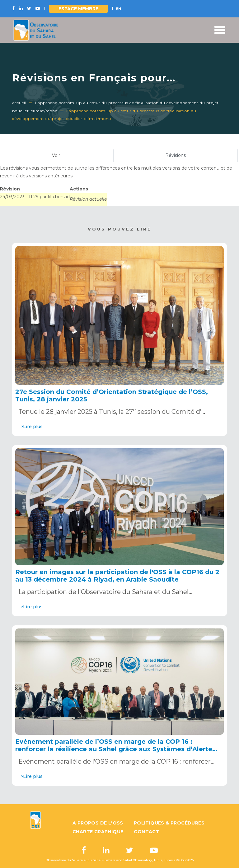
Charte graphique (98, 832)
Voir (56, 155)
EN (118, 9)
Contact (147, 832)
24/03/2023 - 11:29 (19, 197)
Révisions (183, 157)
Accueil (19, 103)
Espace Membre (78, 9)
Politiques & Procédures (169, 823)
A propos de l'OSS (98, 823)
